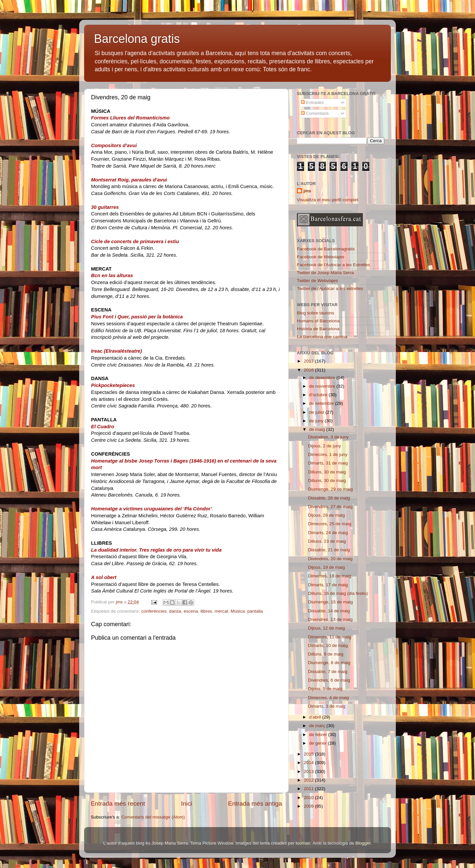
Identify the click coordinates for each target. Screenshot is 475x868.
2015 (309, 754)
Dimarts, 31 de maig (328, 463)
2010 (309, 798)
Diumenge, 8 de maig (329, 663)
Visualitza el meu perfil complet (328, 200)
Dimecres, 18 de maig (330, 576)
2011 (309, 789)
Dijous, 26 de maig (327, 515)
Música (238, 611)
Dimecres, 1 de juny (328, 454)
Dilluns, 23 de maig (327, 541)
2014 (309, 763)
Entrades (312, 102)
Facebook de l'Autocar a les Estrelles (333, 265)
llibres (206, 611)
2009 (309, 806)
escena (191, 611)
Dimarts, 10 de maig (328, 645)
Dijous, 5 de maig (325, 689)
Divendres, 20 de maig (330, 559)
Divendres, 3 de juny (328, 437)
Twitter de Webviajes (317, 281)
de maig (318, 429)
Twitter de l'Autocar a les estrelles (330, 289)
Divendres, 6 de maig (329, 680)
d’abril (316, 717)
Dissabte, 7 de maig (328, 672)
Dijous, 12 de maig (327, 628)
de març (318, 726)
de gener (318, 743)
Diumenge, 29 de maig (331, 489)
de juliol (317, 412)
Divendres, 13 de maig (330, 619)
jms (307, 191)
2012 (309, 780)
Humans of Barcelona (318, 321)
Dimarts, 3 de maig (327, 706)
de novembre (323, 386)
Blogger (363, 843)
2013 (309, 772)
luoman (303, 843)
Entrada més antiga (255, 804)
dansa (175, 611)
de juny (317, 421)
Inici (187, 804)
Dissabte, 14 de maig (329, 611)
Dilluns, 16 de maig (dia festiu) (338, 593)
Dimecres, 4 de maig (329, 698)
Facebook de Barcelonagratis (326, 249)
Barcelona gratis (137, 39)
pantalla (255, 611)
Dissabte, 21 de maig (329, 550)
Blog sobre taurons (316, 313)
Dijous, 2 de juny (325, 446)
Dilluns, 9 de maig (326, 654)
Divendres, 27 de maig (330, 507)
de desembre (323, 378)
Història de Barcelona (318, 329)
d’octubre (319, 395)
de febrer (319, 735)
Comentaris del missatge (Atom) (153, 817)
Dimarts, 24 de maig (328, 533)
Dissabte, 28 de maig (329, 498)
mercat (222, 611)
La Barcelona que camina (322, 337)
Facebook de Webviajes (321, 257)
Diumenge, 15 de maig (331, 602)
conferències (154, 611)
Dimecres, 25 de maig (330, 524)
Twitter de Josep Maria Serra (325, 273)
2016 (309, 370)
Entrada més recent (118, 804)
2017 (309, 361)
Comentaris (315, 113)
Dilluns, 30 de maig (327, 472)
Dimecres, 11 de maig (330, 637)
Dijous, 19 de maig (327, 567)
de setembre (322, 403)
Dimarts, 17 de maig (328, 585)
